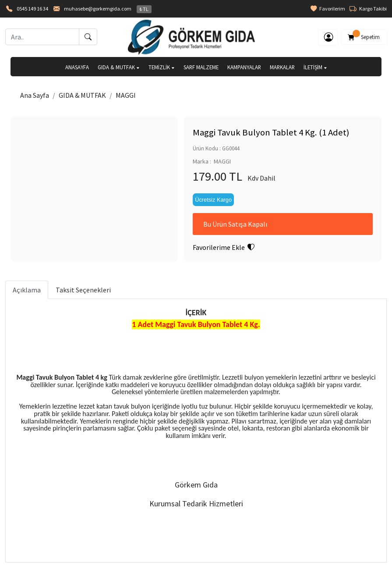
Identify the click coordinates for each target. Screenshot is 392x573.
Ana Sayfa (35, 95)
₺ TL (144, 9)
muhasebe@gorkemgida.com (98, 9)
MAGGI (126, 95)
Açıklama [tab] (27, 290)
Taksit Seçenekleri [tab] (83, 290)
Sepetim (364, 36)
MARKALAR (282, 67)
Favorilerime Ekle (224, 247)
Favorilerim (328, 9)
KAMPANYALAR (244, 67)
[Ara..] (42, 37)
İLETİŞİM (315, 67)
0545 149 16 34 (32, 9)
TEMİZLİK (162, 67)
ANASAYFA (77, 67)
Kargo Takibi (368, 9)
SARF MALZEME (201, 67)
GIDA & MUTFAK (119, 67)
